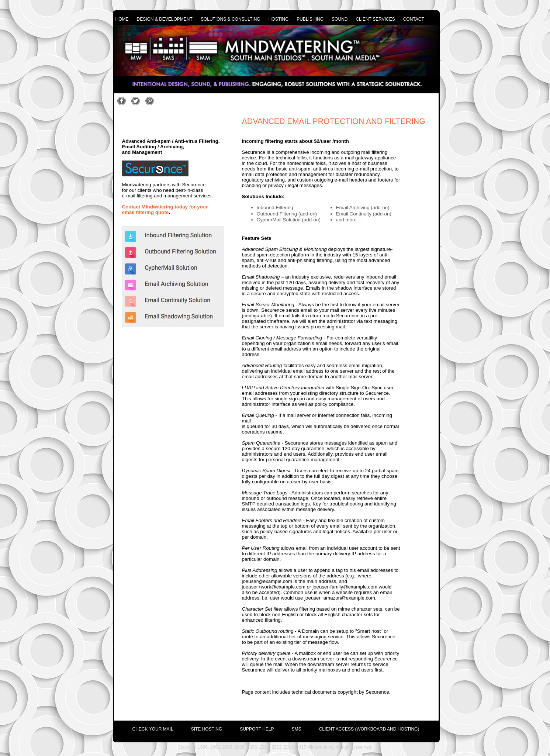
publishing (310, 19)
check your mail (153, 729)
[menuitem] (144, 727)
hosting (279, 19)
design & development (165, 19)
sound (340, 19)
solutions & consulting (231, 19)
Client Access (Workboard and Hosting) (369, 729)
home (122, 19)
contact (414, 19)
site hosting (207, 729)
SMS (297, 729)
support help (257, 729)
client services (375, 19)
